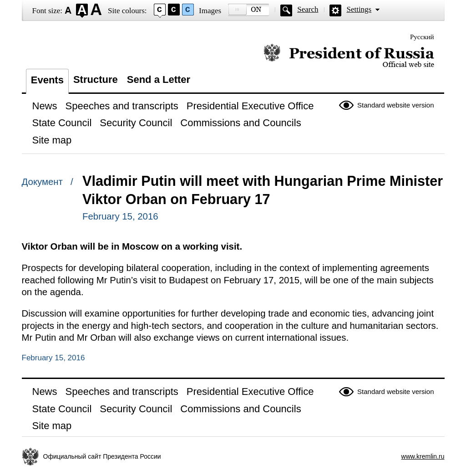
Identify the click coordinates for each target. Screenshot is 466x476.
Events (47, 80)
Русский (422, 37)
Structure (96, 79)
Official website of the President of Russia (349, 56)
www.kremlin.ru (423, 456)
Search (308, 9)
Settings (359, 9)
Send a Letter (159, 79)
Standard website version (395, 105)
